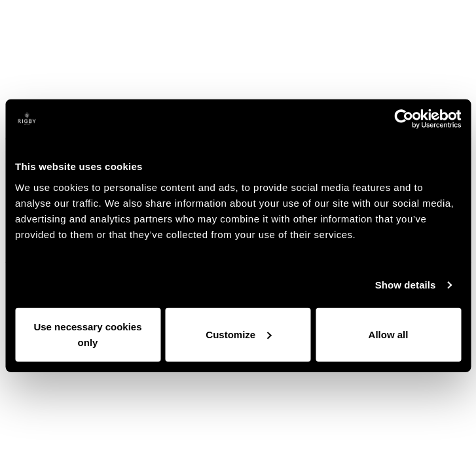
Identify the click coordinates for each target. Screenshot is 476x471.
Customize (238, 334)
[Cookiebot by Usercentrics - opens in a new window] (404, 119)
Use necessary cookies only (87, 334)
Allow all (389, 334)
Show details (406, 285)
